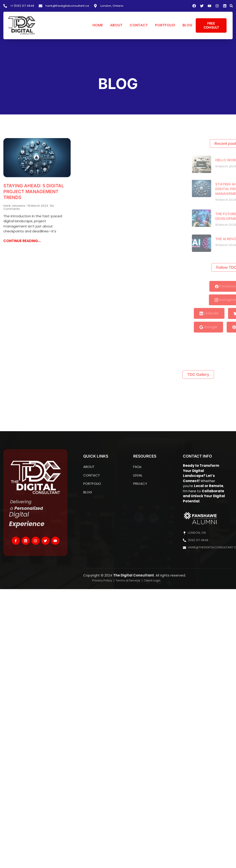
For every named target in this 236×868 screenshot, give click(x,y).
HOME (98, 25)
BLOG (187, 25)
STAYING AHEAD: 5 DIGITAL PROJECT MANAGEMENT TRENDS (34, 191)
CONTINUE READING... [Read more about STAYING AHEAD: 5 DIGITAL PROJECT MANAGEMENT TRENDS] (22, 240)
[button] (231, 6)
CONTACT (139, 25)
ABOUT (116, 25)
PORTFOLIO (165, 25)
